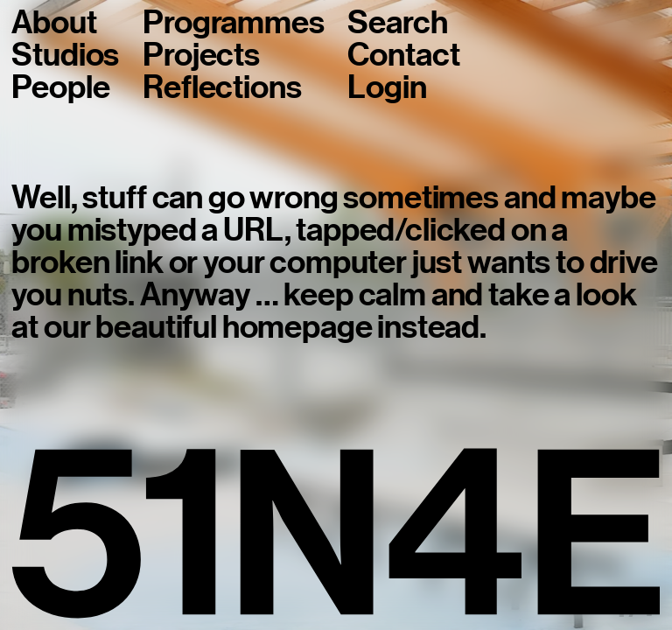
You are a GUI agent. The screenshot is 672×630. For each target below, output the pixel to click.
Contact (403, 56)
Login (387, 88)
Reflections (222, 88)
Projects (201, 56)
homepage (297, 327)
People (60, 88)
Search (397, 23)
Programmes (233, 23)
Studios (65, 56)
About (54, 23)
